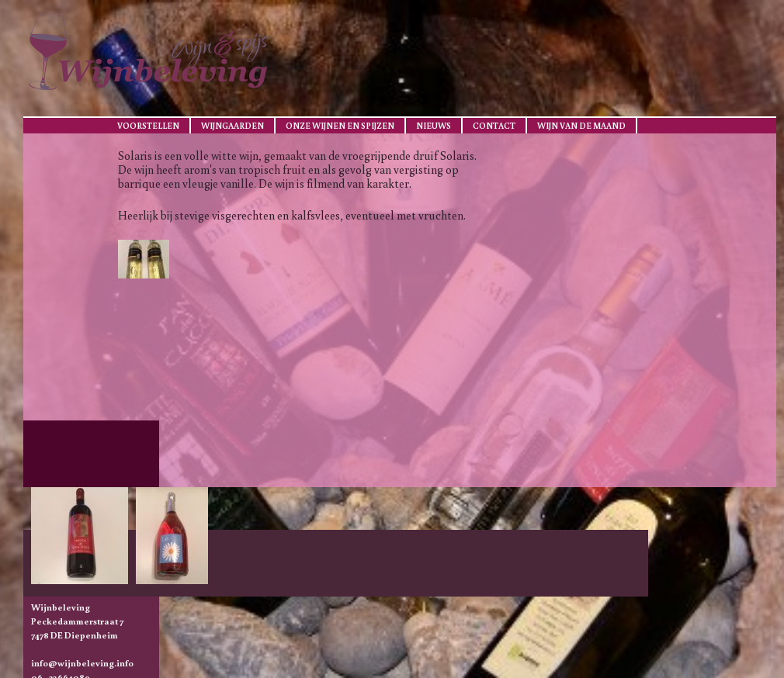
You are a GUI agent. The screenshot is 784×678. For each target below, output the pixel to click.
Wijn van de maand (581, 126)
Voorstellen (148, 126)
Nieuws (434, 126)
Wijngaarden (232, 126)
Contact (494, 126)
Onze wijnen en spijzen (340, 126)
